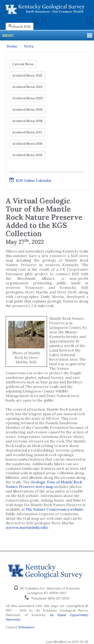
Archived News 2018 (27, 121)
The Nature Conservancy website (55, 509)
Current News (23, 64)
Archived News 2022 (27, 75)
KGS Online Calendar (31, 180)
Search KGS (20, 26)
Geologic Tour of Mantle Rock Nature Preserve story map (44, 484)
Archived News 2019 (27, 110)
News (29, 46)
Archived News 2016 (27, 144)
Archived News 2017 (27, 132)
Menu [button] (8, 35)
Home (12, 46)
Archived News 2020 (28, 98)
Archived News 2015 (27, 155)
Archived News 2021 (27, 87)
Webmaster (26, 627)
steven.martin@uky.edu (27, 527)
